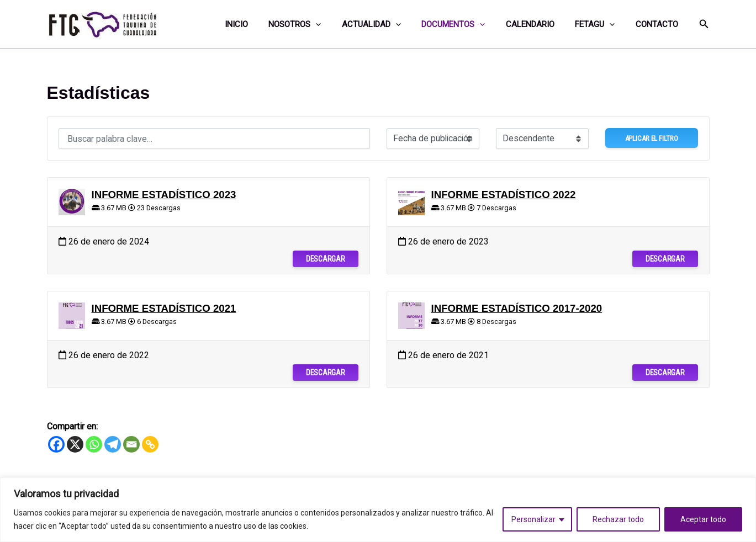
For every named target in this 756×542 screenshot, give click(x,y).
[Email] (131, 444)
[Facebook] (56, 444)
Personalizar (533, 519)
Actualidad (390, 24)
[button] (704, 24)
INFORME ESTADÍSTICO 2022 (504, 195)
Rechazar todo (618, 519)
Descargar (325, 259)
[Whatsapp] (94, 444)
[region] (378, 510)
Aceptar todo (703, 519)
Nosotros (317, 24)
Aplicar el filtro (652, 138)
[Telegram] (113, 444)
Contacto (659, 24)
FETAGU (601, 24)
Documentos (467, 24)
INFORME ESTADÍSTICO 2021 (164, 308)
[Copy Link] (150, 444)
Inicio (263, 24)
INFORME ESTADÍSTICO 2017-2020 (517, 308)
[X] (75, 444)
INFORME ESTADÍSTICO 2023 (164, 195)
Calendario (540, 24)
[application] (338, 24)
